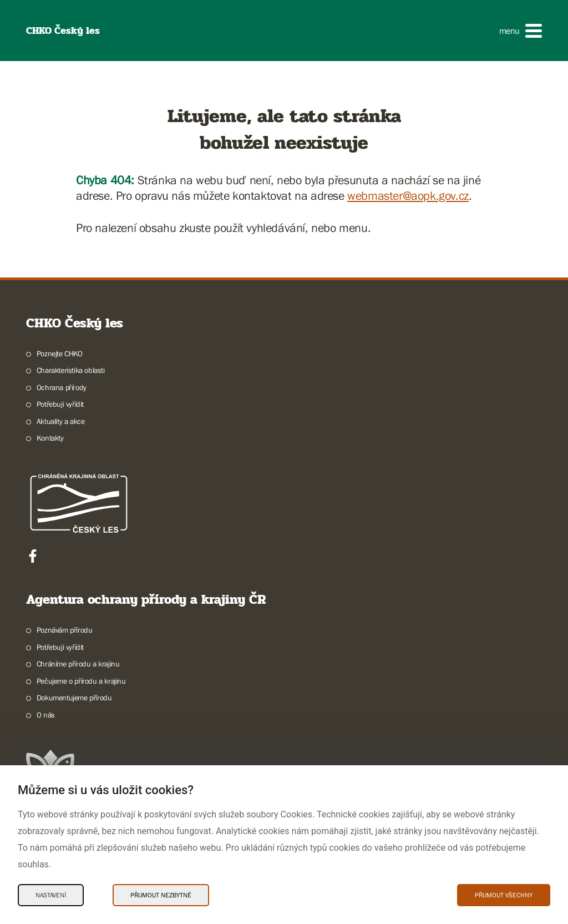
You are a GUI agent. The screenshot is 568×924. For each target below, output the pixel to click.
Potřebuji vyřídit (60, 404)
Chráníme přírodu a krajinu (78, 664)
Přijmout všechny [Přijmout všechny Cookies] (504, 895)
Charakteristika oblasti (71, 370)
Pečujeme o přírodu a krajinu (81, 681)
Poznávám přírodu (65, 630)
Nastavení (51, 895)
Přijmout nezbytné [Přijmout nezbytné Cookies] (161, 895)
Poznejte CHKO (60, 354)
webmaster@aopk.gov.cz (408, 196)
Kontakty (50, 438)
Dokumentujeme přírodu (74, 698)
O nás (46, 715)
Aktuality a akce (61, 421)
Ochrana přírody (62, 387)
